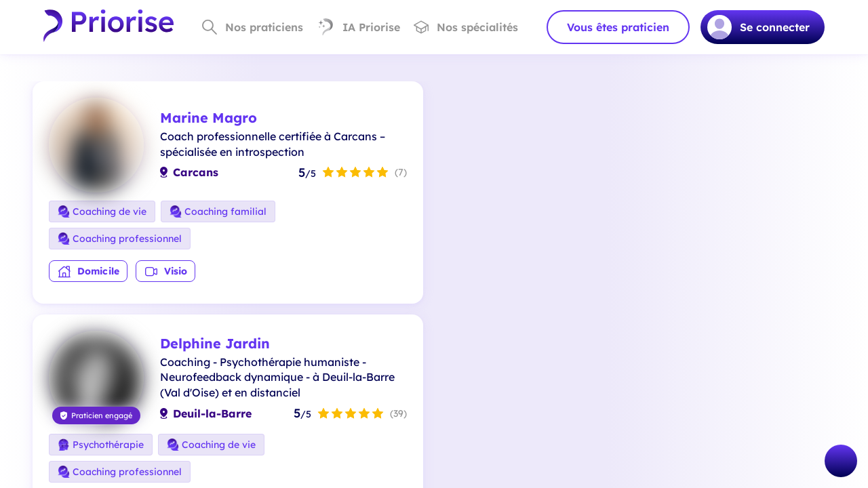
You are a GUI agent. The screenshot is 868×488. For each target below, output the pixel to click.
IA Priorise (358, 27)
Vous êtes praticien (618, 27)
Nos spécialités (466, 27)
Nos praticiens (253, 27)
